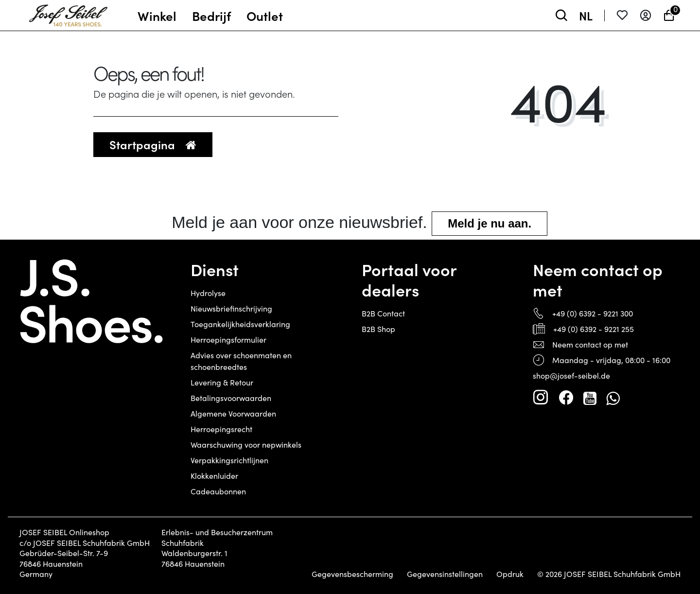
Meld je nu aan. (490, 223)
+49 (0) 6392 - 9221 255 (594, 329)
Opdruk (510, 574)
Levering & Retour (222, 382)
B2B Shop (378, 329)
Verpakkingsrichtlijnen (229, 460)
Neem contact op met (590, 344)
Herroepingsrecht (221, 429)
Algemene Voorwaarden (233, 413)
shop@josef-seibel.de (571, 376)
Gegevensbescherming (352, 574)
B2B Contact (383, 313)
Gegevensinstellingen (445, 574)
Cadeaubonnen (218, 491)
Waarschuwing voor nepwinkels (246, 445)
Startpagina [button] (153, 144)
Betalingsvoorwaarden (231, 398)
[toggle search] (561, 15)
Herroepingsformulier (228, 340)
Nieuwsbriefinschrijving (231, 308)
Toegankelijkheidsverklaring (240, 324)
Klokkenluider (214, 476)
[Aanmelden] (646, 15)
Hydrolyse (208, 293)
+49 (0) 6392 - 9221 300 (593, 313)
